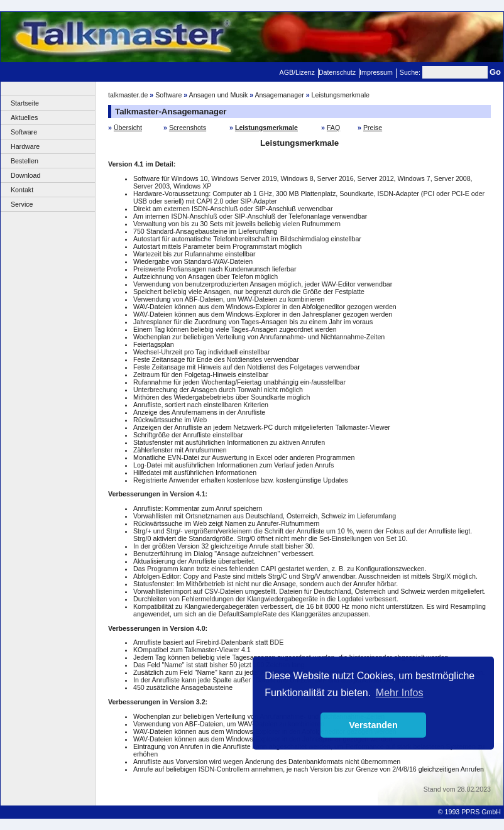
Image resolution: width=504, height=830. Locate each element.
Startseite (25, 103)
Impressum (376, 72)
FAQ (333, 128)
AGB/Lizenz (297, 72)
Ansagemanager (280, 95)
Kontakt (22, 190)
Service (22, 204)
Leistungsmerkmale (341, 95)
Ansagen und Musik (219, 95)
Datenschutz (337, 72)
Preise (373, 128)
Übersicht (128, 128)
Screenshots (188, 128)
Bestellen (25, 161)
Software (24, 132)
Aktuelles (24, 117)
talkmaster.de (128, 95)
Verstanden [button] (373, 725)
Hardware (25, 146)
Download (25, 175)
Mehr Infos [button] (400, 693)
